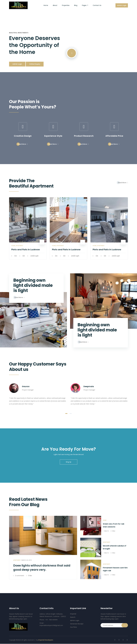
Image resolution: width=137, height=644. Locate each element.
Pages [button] (84, 5)
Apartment (17, 560)
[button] (66, 413)
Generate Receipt (77, 624)
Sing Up (69, 462)
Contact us (97, 5)
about (55, 5)
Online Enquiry (35, 64)
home (105, 520)
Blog (76, 5)
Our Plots (73, 627)
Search (73, 617)
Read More (23, 144)
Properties (66, 5)
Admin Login (122, 5)
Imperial (73, 614)
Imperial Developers (46, 640)
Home (47, 5)
